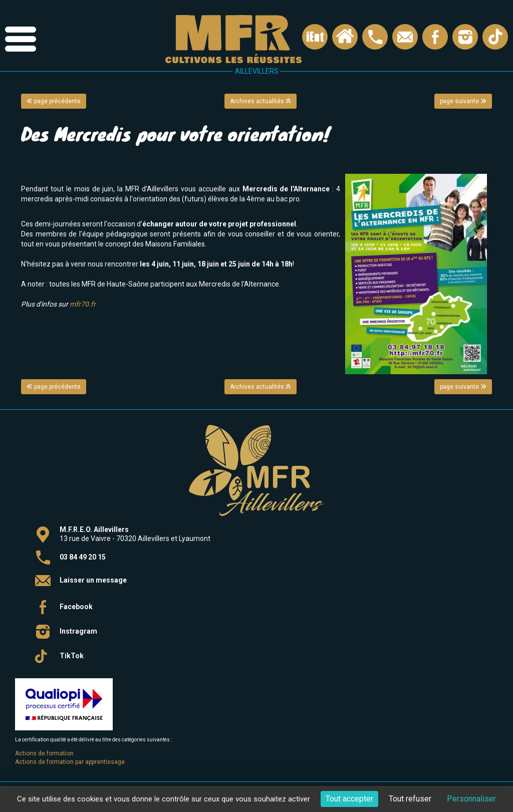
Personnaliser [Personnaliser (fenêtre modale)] (471, 799)
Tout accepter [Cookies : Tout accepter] (349, 799)
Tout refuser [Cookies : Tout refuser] (410, 799)
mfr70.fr (83, 304)
